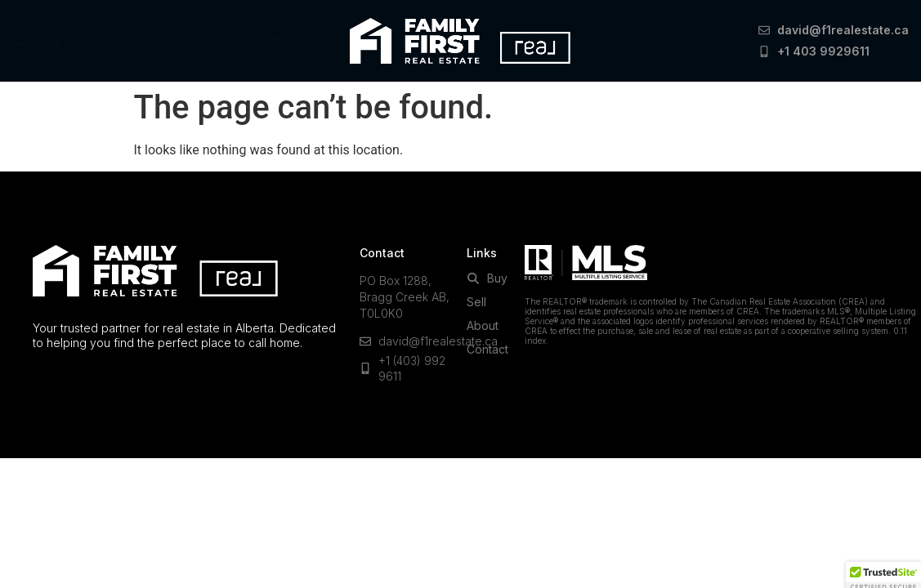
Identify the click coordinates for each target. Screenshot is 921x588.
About (185, 41)
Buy (37, 41)
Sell (114, 41)
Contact (269, 41)
